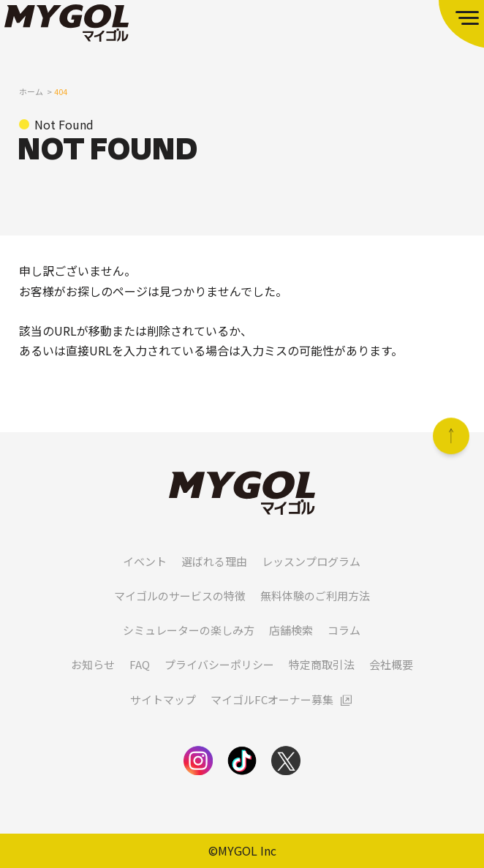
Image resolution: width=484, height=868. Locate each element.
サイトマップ (163, 716)
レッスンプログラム (311, 578)
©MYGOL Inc (242, 850)
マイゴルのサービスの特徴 (180, 613)
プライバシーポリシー (219, 682)
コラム (344, 648)
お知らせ (93, 682)
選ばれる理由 (214, 578)
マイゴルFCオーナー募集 (272, 716)
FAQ (140, 682)
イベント (145, 578)
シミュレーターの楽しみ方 (189, 648)
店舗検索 (291, 648)
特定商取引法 (322, 682)
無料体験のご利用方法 (315, 613)
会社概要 (391, 682)
